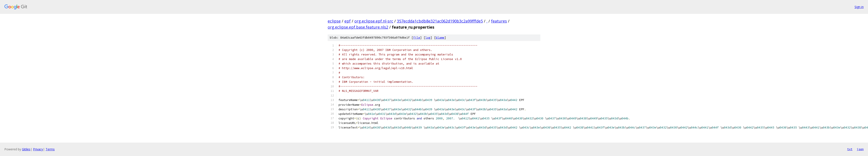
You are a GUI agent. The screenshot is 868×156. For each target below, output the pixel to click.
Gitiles (26, 149)
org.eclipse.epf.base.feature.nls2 (358, 27)
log (428, 38)
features (499, 21)
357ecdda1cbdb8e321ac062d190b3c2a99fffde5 (440, 21)
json (860, 149)
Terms (50, 149)
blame (440, 38)
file (417, 38)
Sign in (859, 7)
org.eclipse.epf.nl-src (374, 21)
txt (850, 149)
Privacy (38, 149)
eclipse (334, 21)
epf (348, 21)
